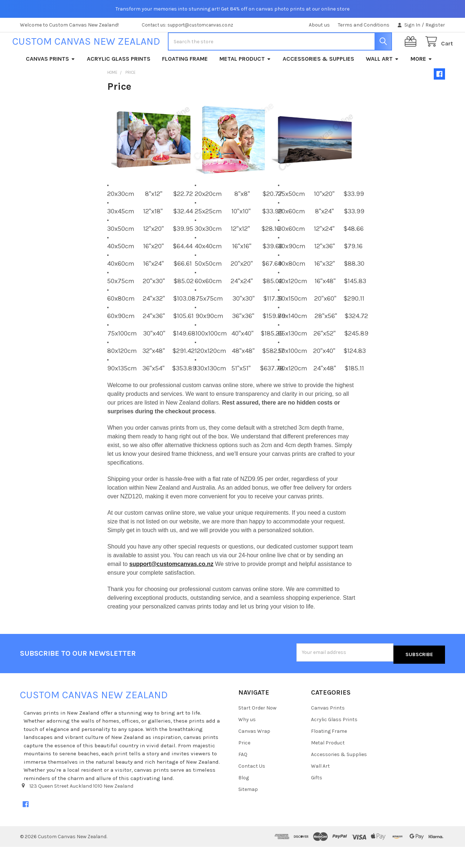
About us (319, 25)
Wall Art (382, 82)
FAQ (243, 775)
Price (244, 764)
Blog (244, 799)
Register (435, 25)
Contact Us (252, 787)
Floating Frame (185, 82)
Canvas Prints (50, 82)
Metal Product (245, 82)
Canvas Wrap (254, 752)
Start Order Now (257, 729)
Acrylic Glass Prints (119, 82)
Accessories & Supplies (318, 82)
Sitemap (248, 810)
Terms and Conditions (364, 25)
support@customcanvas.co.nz (171, 587)
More (421, 82)
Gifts (317, 799)
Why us (247, 741)
